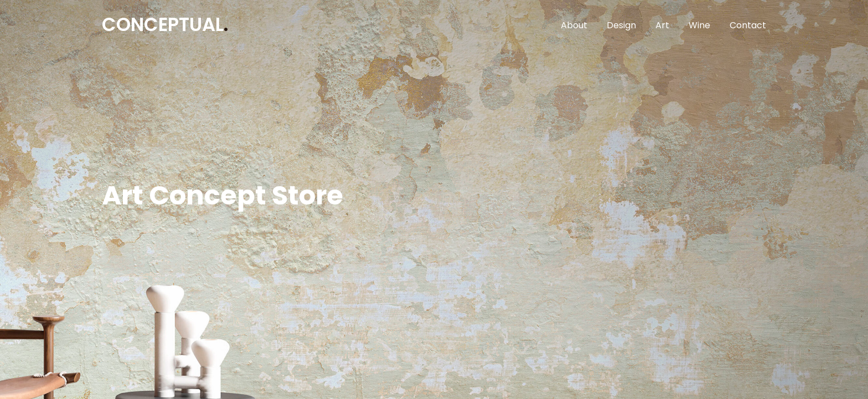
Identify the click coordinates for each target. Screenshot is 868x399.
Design (621, 25)
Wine (699, 25)
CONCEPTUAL (165, 25)
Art (662, 25)
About (574, 25)
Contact (748, 25)
